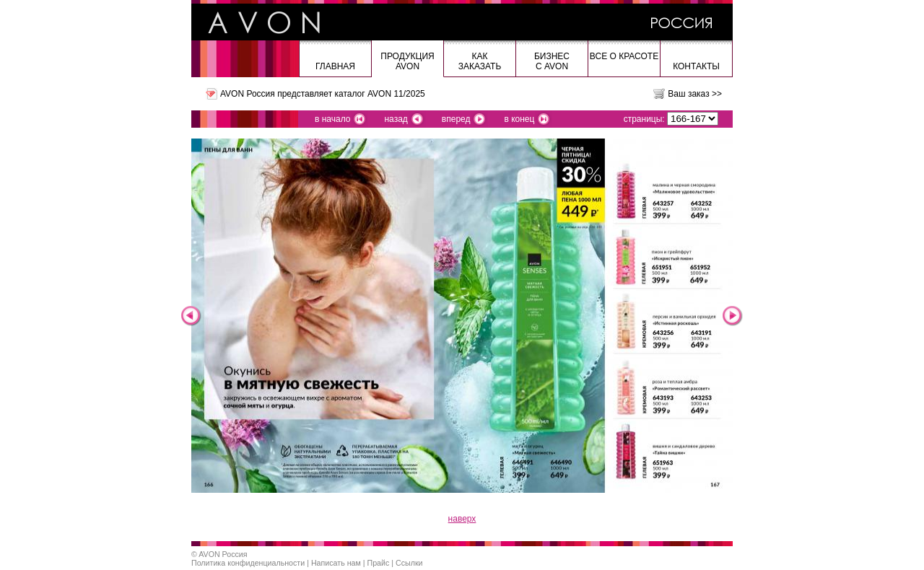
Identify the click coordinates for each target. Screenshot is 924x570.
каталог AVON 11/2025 (379, 94)
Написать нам (336, 563)
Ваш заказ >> (695, 94)
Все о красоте (624, 56)
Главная (335, 66)
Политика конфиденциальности (248, 563)
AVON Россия (223, 554)
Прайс (379, 563)
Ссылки (409, 563)
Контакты (696, 66)
